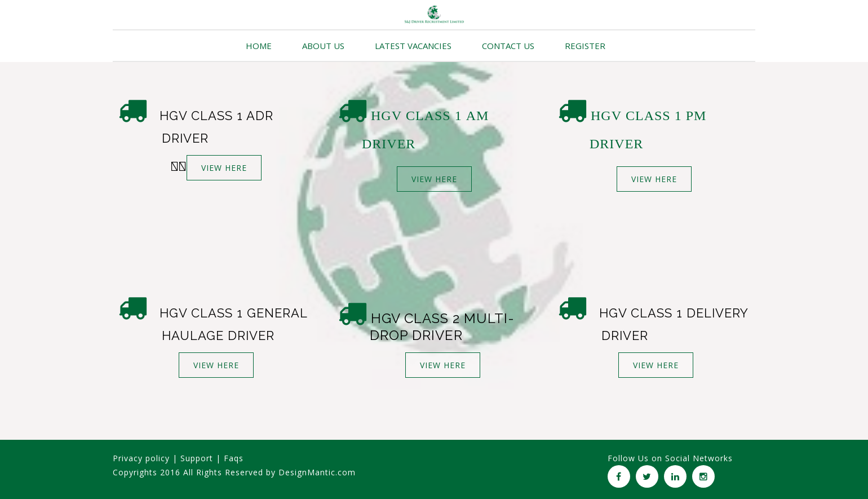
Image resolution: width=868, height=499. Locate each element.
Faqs (234, 458)
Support (197, 458)
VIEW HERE (224, 168)
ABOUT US (323, 46)
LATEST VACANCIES (413, 46)
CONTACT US (508, 46)
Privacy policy (141, 458)
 (179, 166)
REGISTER (585, 46)
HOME (259, 46)
